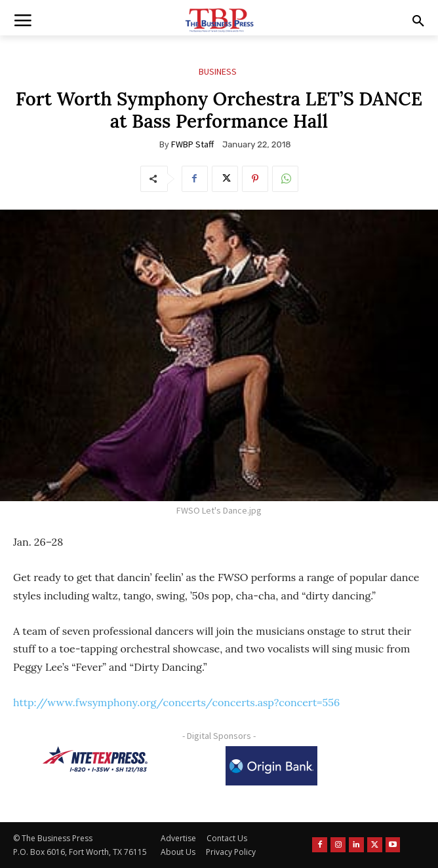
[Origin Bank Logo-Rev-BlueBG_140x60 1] (271, 766)
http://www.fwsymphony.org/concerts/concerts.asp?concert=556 (176, 702)
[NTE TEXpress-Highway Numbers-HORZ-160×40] (95, 759)
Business (218, 72)
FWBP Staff (192, 144)
